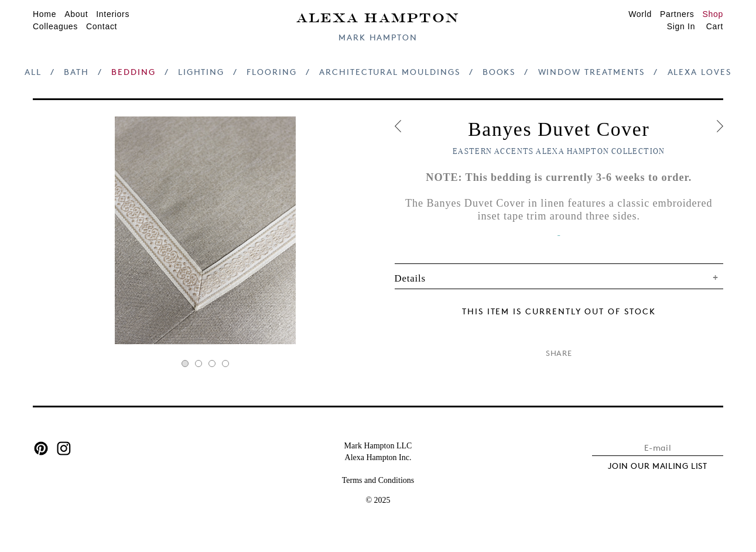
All (33, 72)
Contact (102, 26)
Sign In (681, 26)
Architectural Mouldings (389, 72)
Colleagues (55, 26)
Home (45, 14)
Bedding (134, 72)
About (76, 14)
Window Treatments (592, 72)
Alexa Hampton (378, 17)
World (640, 14)
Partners (677, 14)
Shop (713, 14)
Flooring (271, 72)
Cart (715, 26)
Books (499, 72)
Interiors (113, 14)
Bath (76, 72)
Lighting (201, 72)
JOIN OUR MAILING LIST (658, 466)
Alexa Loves (699, 72)
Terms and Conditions (378, 480)
